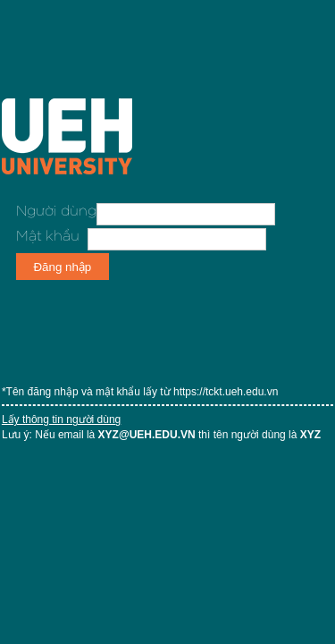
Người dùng (56, 211)
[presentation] (152, 318)
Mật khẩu (48, 236)
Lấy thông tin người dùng (61, 419)
